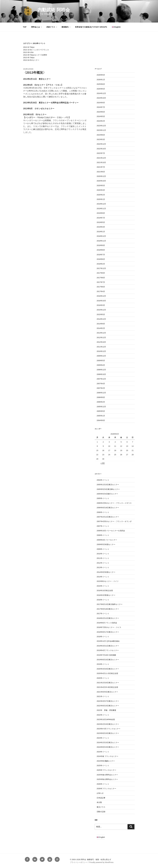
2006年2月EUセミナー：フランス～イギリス (114, 503)
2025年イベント (103, 766)
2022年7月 (101, 153)
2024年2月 (101, 121)
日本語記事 (101, 798)
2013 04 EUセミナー (31, 60)
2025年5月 (101, 89)
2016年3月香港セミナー (106, 595)
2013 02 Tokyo (29, 47)
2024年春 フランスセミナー (107, 756)
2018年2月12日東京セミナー (108, 618)
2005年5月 (101, 411)
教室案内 (66, 27)
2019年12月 (101, 204)
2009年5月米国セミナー (106, 544)
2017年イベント (103, 614)
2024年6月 (101, 112)
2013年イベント (103, 567)
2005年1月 (101, 416)
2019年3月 (101, 227)
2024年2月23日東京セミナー (108, 742)
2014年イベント (103, 577)
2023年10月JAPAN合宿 (106, 719)
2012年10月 (101, 342)
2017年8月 (101, 278)
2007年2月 (101, 388)
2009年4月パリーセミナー (107, 540)
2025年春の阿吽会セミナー (107, 775)
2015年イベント (103, 586)
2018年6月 (101, 259)
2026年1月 (101, 80)
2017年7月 (101, 282)
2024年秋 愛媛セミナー (106, 761)
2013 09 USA (28, 52)
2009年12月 (101, 356)
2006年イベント (103, 512)
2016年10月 (101, 301)
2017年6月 (101, 287)
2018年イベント (103, 637)
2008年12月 (101, 370)
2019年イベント (103, 664)
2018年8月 (101, 250)
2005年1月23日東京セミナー (108, 485)
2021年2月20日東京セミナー (108, 683)
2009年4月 (101, 365)
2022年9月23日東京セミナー (108, 706)
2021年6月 (101, 172)
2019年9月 (101, 213)
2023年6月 (101, 135)
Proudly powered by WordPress (101, 862)
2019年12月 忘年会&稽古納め (108, 641)
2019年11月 (101, 209)
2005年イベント (103, 498)
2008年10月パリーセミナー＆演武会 (111, 531)
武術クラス (52, 27)
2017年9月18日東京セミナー (108, 609)
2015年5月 (101, 314)
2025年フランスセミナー (106, 770)
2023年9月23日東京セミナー (108, 733)
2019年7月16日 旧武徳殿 (106, 655)
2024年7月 (101, 107)
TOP (25, 27)
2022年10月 (101, 149)
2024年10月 (101, 98)
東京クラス (101, 807)
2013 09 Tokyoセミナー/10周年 (35, 55)
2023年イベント (103, 738)
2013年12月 (101, 333)
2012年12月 (101, 337)
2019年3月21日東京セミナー (108, 646)
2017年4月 (101, 291)
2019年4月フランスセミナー (108, 650)
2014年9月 (101, 324)
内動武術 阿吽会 (54, 10)
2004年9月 (101, 420)
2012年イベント (103, 563)
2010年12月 (101, 351)
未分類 (99, 802)
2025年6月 (101, 84)
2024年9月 (101, 103)
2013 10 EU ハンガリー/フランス (36, 50)
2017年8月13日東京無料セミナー (110, 604)
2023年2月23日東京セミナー (108, 724)
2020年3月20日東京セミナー (108, 669)
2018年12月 (101, 236)
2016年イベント (103, 600)
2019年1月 (101, 232)
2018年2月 (101, 264)
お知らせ (100, 793)
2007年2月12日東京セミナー (108, 517)
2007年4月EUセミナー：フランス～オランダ (114, 521)
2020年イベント (103, 678)
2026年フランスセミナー (106, 789)
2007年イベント (103, 526)
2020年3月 (101, 190)
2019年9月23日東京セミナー (108, 660)
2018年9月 (101, 245)
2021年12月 (101, 158)
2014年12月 (101, 319)
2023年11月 (101, 130)
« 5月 (103, 463)
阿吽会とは (37, 27)
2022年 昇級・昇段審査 (106, 710)
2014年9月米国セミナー (106, 572)
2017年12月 (101, 268)
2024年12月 (101, 93)
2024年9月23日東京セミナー (108, 747)
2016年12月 (101, 296)
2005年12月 (101, 407)
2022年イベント (103, 715)
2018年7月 (101, 255)
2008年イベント (103, 535)
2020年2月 (101, 195)
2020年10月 (101, 181)
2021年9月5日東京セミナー (107, 692)
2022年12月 (101, 144)
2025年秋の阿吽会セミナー (107, 779)
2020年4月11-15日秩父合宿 (107, 673)
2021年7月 (101, 167)
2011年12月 (101, 347)
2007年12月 (101, 379)
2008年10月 (101, 374)
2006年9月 (101, 397)
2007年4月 (101, 384)
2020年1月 (101, 199)
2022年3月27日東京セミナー (108, 701)
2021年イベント (103, 696)
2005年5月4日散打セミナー (107, 494)
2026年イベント (103, 784)
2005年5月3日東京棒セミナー (108, 489)
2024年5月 (101, 116)
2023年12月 (101, 126)
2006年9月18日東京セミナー (108, 508)
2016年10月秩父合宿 (105, 590)
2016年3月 (101, 305)
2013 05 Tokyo (29, 58)
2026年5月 (101, 75)
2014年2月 (101, 328)
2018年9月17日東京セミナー (108, 632)
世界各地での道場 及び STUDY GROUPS (91, 27)
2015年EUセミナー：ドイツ (108, 581)
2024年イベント (103, 752)
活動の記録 (101, 812)
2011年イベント (103, 558)
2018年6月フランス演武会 (107, 623)
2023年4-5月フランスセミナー (108, 729)
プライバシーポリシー (79, 862)
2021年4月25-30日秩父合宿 (107, 687)
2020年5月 (101, 185)
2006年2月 (101, 402)
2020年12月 (101, 176)
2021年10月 (101, 162)
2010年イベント (103, 554)
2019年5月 (101, 222)
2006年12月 (101, 393)
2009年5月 (101, 361)
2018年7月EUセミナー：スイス (109, 627)
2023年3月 (101, 139)
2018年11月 (101, 241)
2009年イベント (103, 549)
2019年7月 (101, 218)
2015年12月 (101, 310)
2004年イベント (103, 480)
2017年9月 (101, 273)
